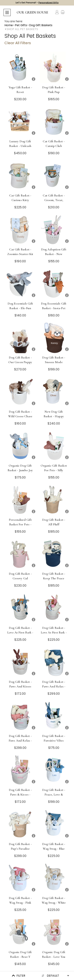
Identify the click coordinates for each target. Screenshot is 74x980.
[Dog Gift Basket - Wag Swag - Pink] (20, 878)
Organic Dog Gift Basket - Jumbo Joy (20, 468)
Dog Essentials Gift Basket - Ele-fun (20, 306)
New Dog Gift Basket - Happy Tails (54, 416)
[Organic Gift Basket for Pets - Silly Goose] (54, 446)
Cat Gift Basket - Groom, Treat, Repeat (54, 200)
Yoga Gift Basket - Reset (20, 90)
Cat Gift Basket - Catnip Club (54, 144)
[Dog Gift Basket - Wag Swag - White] (54, 878)
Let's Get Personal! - (37, 3)
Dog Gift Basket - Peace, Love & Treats (54, 794)
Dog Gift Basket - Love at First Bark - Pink (54, 632)
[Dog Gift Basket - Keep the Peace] (54, 554)
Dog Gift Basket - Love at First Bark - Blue (20, 632)
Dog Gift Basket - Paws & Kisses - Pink (20, 794)
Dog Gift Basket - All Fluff (54, 522)
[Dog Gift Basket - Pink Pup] (54, 67)
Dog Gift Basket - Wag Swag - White (54, 900)
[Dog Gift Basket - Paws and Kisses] (20, 662)
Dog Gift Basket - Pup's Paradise (20, 846)
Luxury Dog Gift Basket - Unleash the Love (20, 146)
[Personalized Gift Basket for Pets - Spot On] (20, 500)
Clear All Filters (18, 43)
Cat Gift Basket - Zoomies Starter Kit (20, 252)
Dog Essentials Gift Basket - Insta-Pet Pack (54, 308)
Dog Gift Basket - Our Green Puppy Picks (20, 362)
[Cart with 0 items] (68, 12)
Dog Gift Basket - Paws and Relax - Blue (54, 686)
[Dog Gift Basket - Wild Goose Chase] (20, 392)
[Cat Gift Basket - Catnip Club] (54, 121)
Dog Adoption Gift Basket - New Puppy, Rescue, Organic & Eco (54, 256)
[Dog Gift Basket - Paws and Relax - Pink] (20, 716)
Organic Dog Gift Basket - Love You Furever (54, 957)
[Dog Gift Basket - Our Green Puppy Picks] (20, 338)
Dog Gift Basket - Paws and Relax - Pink (20, 740)
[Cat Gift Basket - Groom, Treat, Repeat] (54, 176)
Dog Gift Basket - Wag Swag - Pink (20, 900)
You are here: (14, 21)
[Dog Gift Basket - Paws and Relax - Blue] (54, 662)
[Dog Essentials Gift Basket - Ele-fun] (20, 284)
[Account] (57, 12)
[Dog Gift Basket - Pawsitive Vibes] (54, 716)
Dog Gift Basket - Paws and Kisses (20, 684)
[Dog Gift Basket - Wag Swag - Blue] (54, 824)
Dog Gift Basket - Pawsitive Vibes (54, 738)
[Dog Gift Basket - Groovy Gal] (20, 554)
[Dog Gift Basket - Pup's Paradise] (20, 824)
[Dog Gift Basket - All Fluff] (54, 500)
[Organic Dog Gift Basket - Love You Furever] (54, 932)
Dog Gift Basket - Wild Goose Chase (20, 414)
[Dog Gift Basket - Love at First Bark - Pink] (54, 608)
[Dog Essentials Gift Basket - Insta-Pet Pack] (54, 284)
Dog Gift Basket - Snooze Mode (54, 360)
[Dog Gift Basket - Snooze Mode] (54, 338)
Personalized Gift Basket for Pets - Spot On (20, 524)
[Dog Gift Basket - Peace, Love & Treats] (54, 770)
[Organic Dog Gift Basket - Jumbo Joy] (20, 446)
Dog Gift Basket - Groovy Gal (20, 576)
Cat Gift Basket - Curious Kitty (20, 198)
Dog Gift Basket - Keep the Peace (54, 576)
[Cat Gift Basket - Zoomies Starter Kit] (20, 229)
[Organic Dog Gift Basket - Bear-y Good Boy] (20, 932)
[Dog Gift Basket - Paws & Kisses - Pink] (20, 770)
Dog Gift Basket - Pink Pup (54, 90)
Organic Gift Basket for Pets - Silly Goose (54, 470)
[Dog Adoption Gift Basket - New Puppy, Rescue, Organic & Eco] (54, 229)
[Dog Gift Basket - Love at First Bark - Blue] (20, 608)
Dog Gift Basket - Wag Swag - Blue (54, 846)
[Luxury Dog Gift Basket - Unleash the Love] (20, 121)
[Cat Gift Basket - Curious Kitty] (20, 176)
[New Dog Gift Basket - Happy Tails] (54, 392)
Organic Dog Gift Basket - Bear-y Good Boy (20, 957)
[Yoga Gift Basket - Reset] (20, 67)
